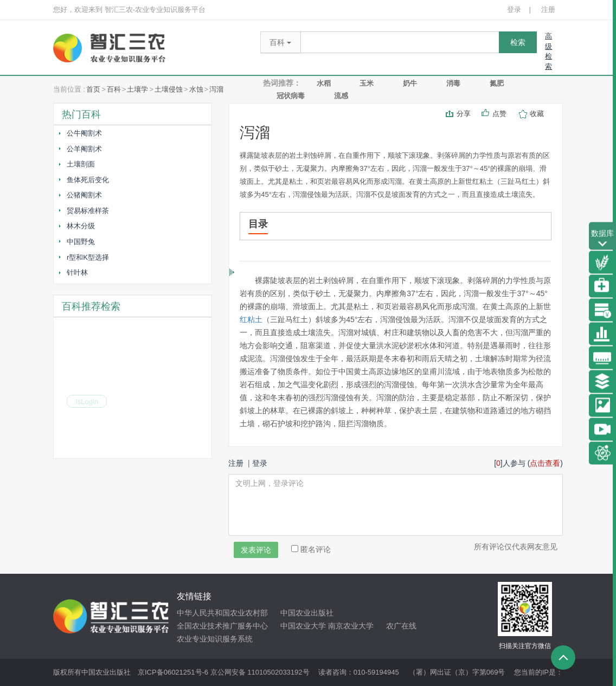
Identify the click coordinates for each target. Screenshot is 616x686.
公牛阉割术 (84, 133)
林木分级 (81, 226)
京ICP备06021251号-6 (173, 672)
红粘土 (251, 319)
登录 (514, 9)
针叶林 (77, 273)
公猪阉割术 (84, 195)
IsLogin (87, 403)
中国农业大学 (303, 626)
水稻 (324, 83)
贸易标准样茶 (88, 211)
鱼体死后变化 (88, 180)
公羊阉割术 (84, 149)
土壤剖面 (81, 164)
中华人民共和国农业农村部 (222, 613)
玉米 (367, 83)
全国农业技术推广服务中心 (222, 626)
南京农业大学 (351, 626)
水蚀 (196, 89)
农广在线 (401, 626)
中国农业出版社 (307, 613)
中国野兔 (81, 242)
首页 (93, 89)
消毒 (453, 83)
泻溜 (216, 89)
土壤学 (137, 89)
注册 (548, 9)
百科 (114, 89)
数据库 (602, 239)
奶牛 (410, 83)
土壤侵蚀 (169, 89)
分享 (464, 114)
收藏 (538, 114)
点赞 (501, 114)
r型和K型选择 (88, 257)
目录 (258, 224)
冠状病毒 (291, 96)
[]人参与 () (528, 463)
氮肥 (497, 83)
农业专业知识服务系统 (215, 639)
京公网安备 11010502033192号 (260, 672)
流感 (341, 96)
